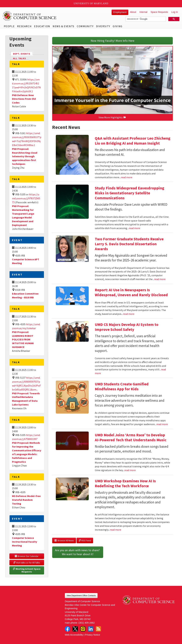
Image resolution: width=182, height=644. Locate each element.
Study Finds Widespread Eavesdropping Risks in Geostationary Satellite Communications (130, 193)
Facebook (67, 629)
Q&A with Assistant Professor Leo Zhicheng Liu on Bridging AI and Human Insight (133, 141)
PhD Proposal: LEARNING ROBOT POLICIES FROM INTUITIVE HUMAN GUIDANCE (23, 339)
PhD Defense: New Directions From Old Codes (24, 99)
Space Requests (159, 12)
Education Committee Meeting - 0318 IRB (25, 295)
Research (24, 26)
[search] (145, 19)
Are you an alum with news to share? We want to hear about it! (78, 552)
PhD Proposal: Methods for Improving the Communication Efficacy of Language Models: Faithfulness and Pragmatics (27, 452)
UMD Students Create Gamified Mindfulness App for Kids (122, 386)
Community (85, 26)
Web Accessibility (74, 635)
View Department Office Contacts (81, 596)
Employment (120, 12)
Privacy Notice (92, 635)
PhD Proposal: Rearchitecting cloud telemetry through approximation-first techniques (25, 156)
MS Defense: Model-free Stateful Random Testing (26, 500)
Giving (118, 26)
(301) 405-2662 (87, 623)
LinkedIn (91, 629)
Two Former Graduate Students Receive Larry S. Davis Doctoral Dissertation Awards (129, 244)
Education (42, 26)
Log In (175, 12)
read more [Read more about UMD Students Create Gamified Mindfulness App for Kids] (162, 424)
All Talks (19, 58)
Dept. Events (23, 53)
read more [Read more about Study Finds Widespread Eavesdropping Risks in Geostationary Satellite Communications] (134, 228)
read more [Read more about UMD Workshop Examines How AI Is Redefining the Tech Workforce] (116, 530)
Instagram (83, 629)
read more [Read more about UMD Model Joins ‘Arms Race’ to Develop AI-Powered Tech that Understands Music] (130, 470)
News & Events (64, 26)
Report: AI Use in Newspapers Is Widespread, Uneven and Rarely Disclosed (131, 292)
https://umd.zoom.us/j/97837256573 (26, 198)
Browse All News (64, 540)
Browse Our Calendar (27, 556)
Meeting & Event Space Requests (27, 570)
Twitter (75, 629)
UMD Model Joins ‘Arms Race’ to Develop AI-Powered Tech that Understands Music (131, 437)
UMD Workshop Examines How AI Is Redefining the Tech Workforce (125, 483)
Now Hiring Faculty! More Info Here (112, 41)
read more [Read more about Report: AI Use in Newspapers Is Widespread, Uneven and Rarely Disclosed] (129, 314)
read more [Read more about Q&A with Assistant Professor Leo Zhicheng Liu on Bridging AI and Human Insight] (127, 177)
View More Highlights (112, 117)
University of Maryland (91, 4)
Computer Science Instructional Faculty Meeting (25, 542)
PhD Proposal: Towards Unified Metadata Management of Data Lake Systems (26, 399)
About (133, 12)
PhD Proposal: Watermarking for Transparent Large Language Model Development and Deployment (23, 215)
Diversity (103, 26)
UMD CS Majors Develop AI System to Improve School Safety (127, 327)
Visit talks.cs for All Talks (27, 563)
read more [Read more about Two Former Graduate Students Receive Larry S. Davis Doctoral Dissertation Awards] (160, 279)
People (9, 26)
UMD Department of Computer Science (30, 16)
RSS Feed (85, 540)
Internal (143, 12)
